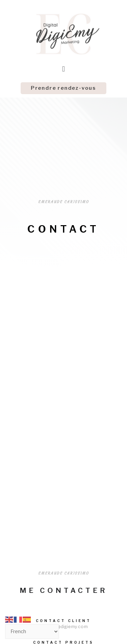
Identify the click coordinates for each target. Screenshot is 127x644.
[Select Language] (32, 631)
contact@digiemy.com (63, 626)
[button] (63, 88)
